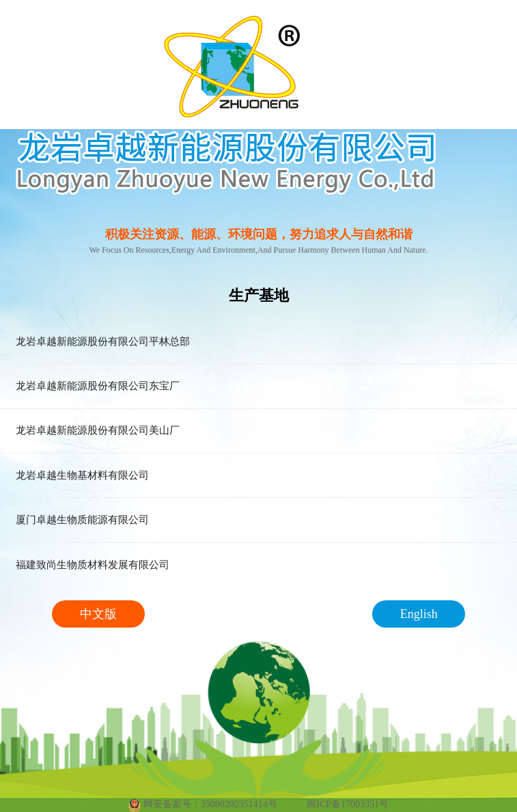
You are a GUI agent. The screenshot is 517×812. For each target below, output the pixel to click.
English (419, 614)
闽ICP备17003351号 (348, 804)
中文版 (98, 614)
